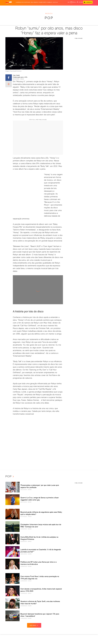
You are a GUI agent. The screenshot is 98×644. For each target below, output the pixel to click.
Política (23, 7)
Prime (78, 7)
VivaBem (57, 7)
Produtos (9, 7)
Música (49, 13)
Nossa (72, 7)
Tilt (60, 7)
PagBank (50, 2)
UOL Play (55, 2)
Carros (28, 7)
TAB (75, 7)
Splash (47, 7)
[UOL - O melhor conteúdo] (9, 2)
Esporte (42, 7)
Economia (33, 7)
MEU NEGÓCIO (35, 2)
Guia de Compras (88, 7)
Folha (38, 7)
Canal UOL (67, 7)
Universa (52, 7)
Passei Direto (43, 2)
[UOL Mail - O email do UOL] (73, 2)
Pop (49, 18)
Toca (81, 7)
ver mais (34, 625)
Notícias (18, 7)
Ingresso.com (20, 2)
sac (69, 2)
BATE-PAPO (27, 2)
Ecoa (63, 7)
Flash (13, 7)
